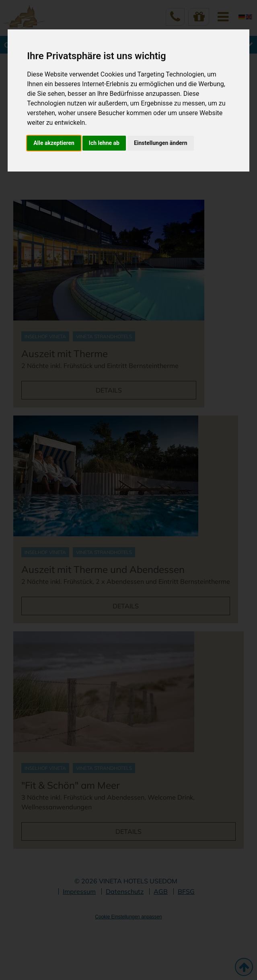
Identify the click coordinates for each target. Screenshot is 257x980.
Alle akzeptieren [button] (54, 143)
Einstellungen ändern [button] (161, 143)
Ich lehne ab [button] (104, 143)
